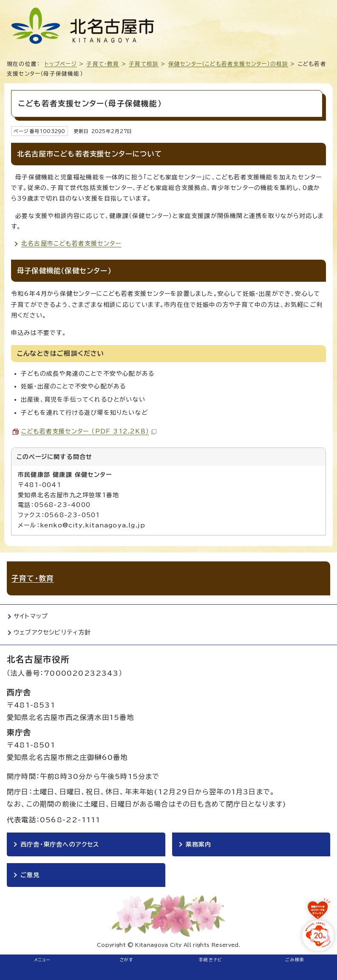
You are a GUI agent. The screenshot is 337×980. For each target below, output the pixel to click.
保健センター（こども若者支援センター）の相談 (228, 64)
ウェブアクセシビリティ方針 (52, 632)
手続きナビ (211, 960)
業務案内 (199, 844)
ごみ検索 (295, 960)
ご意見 (30, 875)
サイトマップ (31, 616)
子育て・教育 (103, 64)
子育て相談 (144, 64)
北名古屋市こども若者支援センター (71, 244)
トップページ (61, 64)
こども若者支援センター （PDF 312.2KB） (89, 431)
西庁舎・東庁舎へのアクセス (60, 844)
